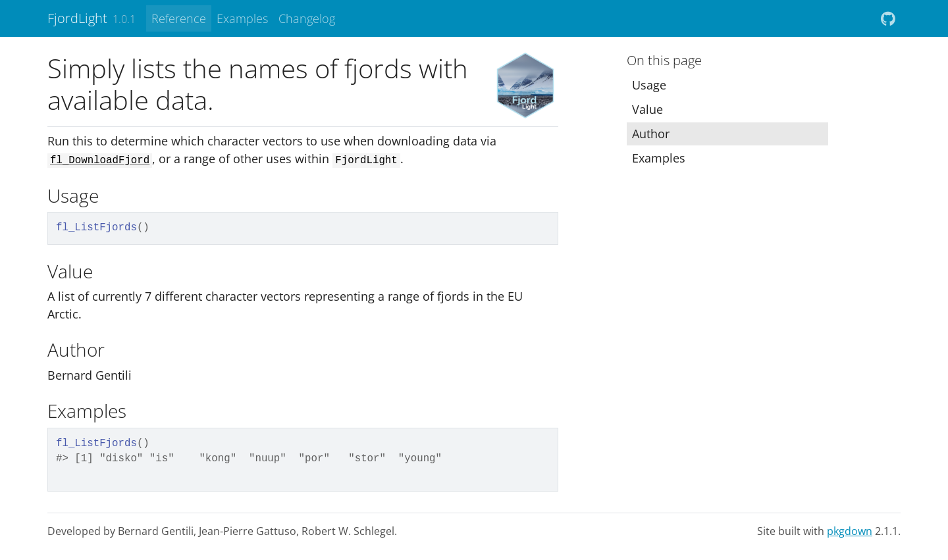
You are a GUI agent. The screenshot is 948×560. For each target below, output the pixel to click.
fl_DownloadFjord (100, 161)
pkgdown (850, 531)
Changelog (307, 18)
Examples (242, 18)
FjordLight (77, 18)
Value (647, 109)
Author (651, 134)
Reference (179, 18)
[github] (888, 18)
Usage (649, 85)
